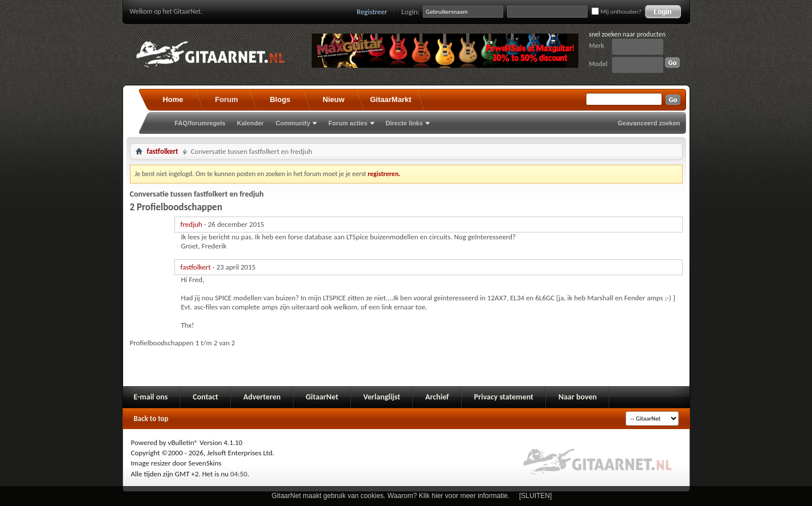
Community (293, 123)
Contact (205, 397)
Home (173, 99)
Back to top (151, 419)
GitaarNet (322, 397)
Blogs (280, 99)
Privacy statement (504, 397)
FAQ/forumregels (200, 123)
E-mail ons (151, 397)
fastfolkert (163, 151)
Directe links (404, 123)
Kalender (250, 123)
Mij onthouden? (616, 12)
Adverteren (262, 397)
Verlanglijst (382, 397)
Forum (226, 99)
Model (598, 64)
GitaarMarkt (391, 99)
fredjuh (191, 224)
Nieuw (333, 99)
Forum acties (348, 123)
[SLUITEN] (535, 496)
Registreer (372, 12)
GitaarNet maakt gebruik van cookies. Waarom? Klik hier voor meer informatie (390, 496)
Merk (597, 46)
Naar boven (578, 397)
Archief (437, 397)
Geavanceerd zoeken (649, 123)
